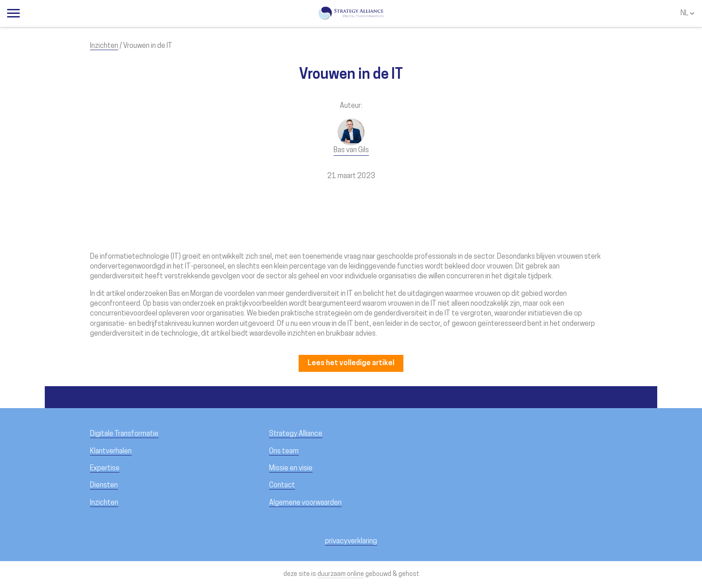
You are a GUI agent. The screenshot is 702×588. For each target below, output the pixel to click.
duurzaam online (341, 574)
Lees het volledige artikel (351, 363)
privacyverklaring (351, 541)
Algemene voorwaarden (305, 503)
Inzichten (104, 46)
